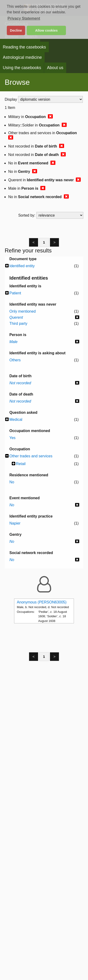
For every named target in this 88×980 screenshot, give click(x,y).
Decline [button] (16, 30)
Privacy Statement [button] (24, 18)
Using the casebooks (22, 68)
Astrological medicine (22, 57)
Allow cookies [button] (46, 30)
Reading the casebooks (24, 47)
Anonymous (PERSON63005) (42, 602)
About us (55, 68)
